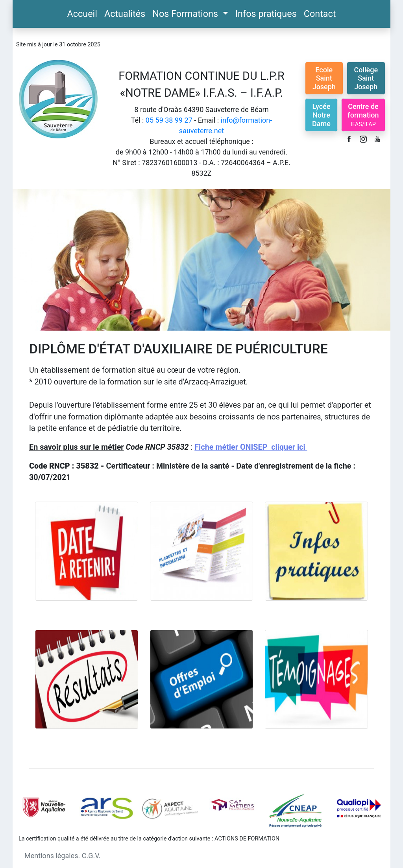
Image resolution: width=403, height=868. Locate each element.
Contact (320, 14)
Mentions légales (51, 856)
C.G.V (90, 856)
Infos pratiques (266, 14)
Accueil (82, 14)
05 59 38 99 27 (169, 120)
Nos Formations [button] (186, 14)
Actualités (125, 14)
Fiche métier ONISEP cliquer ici (251, 447)
